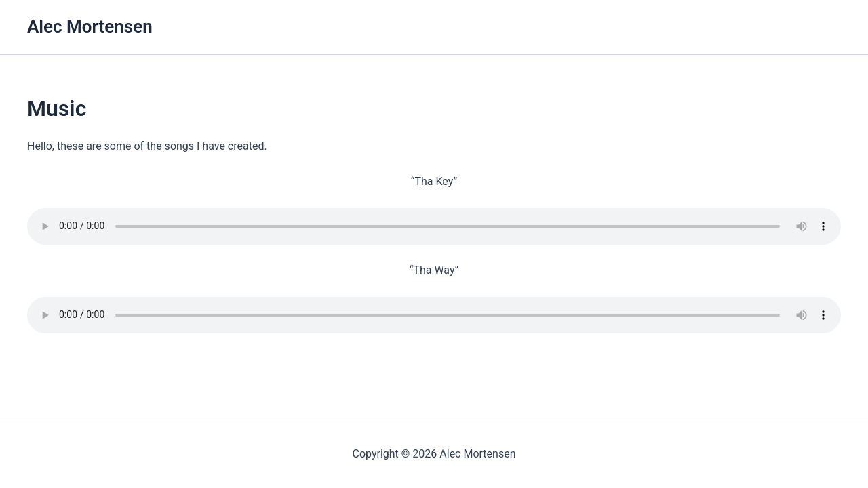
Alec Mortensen (90, 26)
